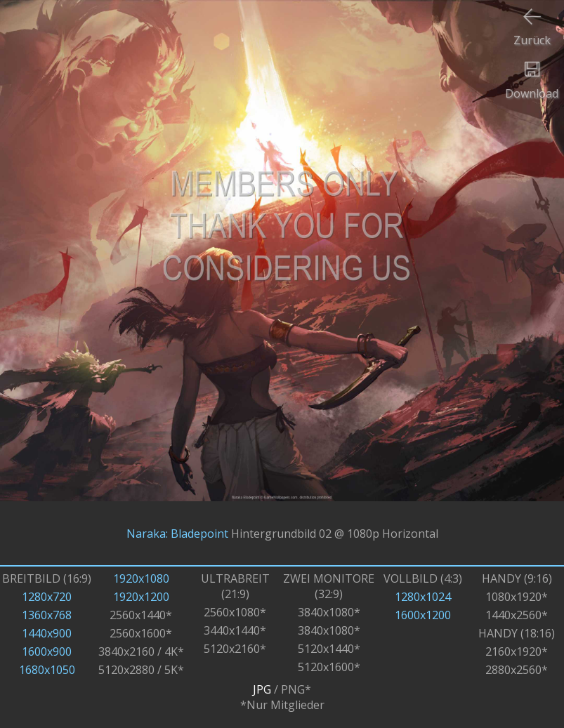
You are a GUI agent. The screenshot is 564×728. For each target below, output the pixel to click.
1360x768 (47, 615)
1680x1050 (47, 670)
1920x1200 (141, 597)
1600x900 (47, 651)
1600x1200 (423, 615)
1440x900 (47, 633)
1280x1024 (423, 597)
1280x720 (47, 597)
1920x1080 (141, 578)
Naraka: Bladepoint (177, 534)
